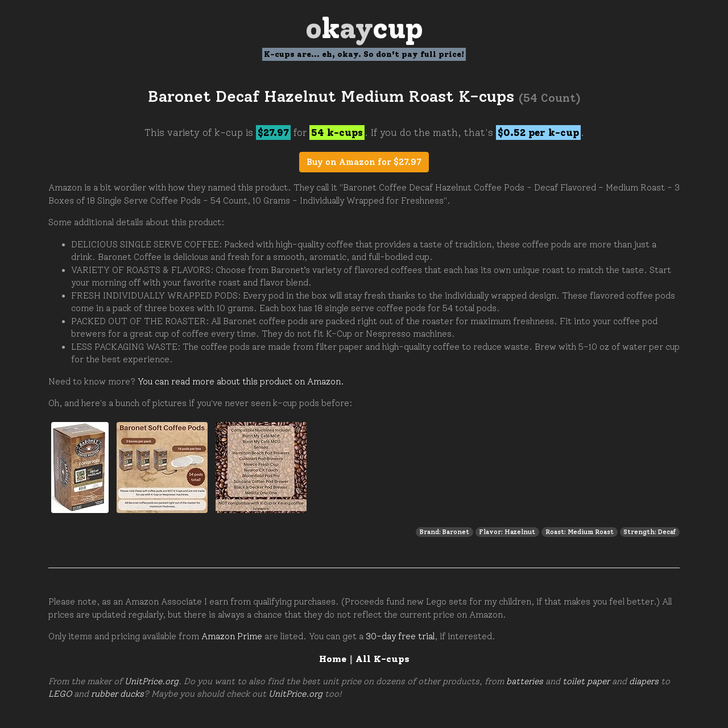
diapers (644, 681)
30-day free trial (400, 636)
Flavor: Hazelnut (507, 532)
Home (333, 659)
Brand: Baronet (444, 532)
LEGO (60, 694)
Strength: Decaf (650, 532)
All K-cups (382, 659)
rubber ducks (117, 694)
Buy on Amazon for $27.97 (364, 162)
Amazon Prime (232, 636)
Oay (364, 28)
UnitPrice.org (152, 681)
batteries (525, 681)
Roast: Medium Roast (580, 532)
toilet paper (586, 681)
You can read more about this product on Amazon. (241, 382)
